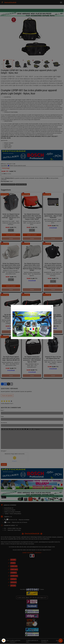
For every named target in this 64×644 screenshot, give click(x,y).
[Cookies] (4, 641)
